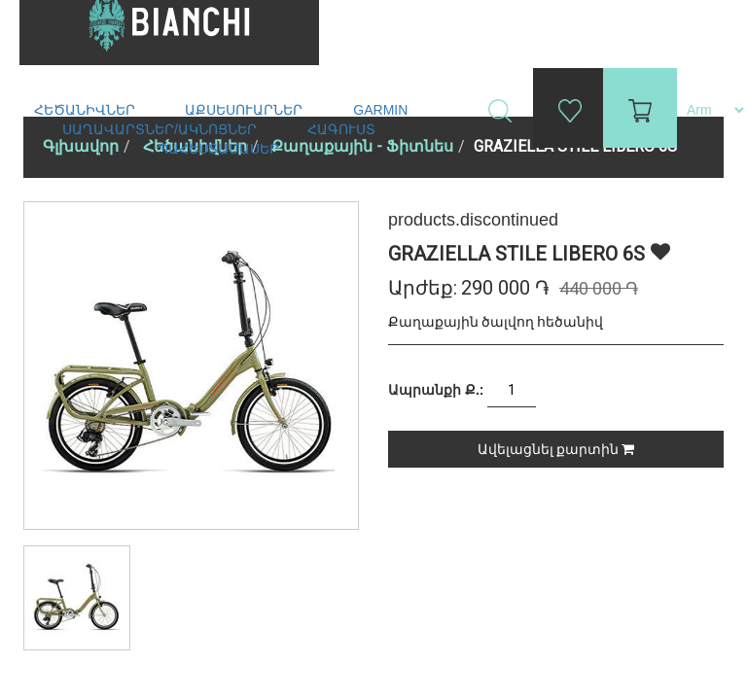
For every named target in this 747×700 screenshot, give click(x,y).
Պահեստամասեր (220, 149)
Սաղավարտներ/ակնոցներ (161, 129)
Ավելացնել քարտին (556, 449)
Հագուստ (343, 129)
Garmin (380, 110)
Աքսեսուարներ (246, 110)
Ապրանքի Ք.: (436, 390)
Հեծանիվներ (87, 110)
